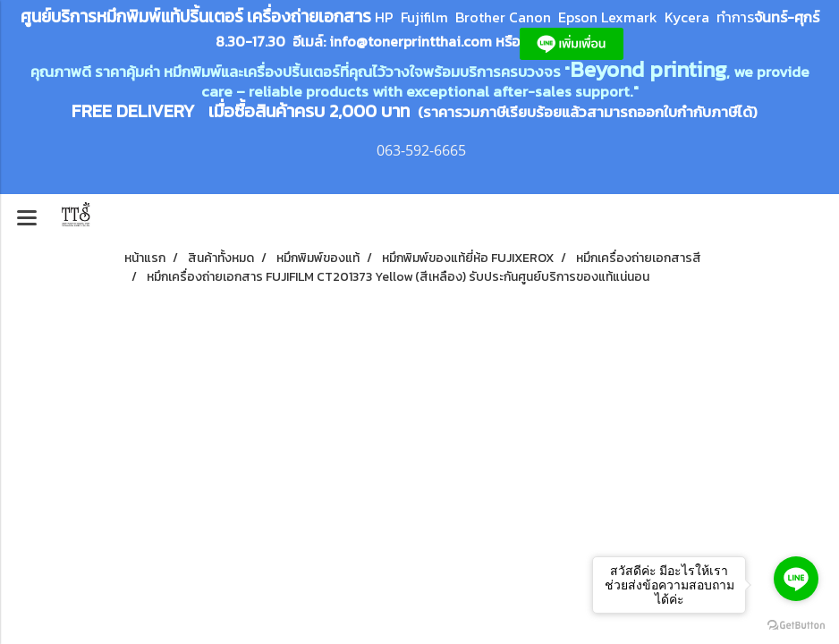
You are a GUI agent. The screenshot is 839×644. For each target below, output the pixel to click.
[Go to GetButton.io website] (796, 626)
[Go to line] (796, 579)
